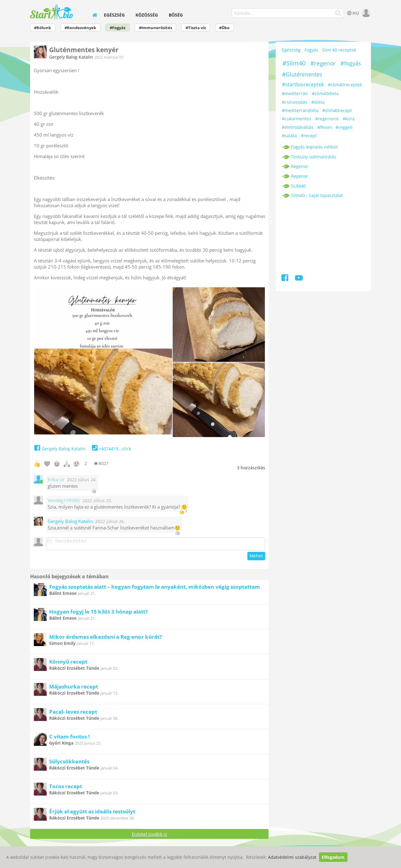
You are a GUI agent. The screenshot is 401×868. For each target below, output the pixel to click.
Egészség (114, 15)
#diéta (318, 102)
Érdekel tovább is (149, 836)
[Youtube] (299, 279)
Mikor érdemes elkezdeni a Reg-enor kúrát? (106, 639)
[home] (95, 15)
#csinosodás (295, 102)
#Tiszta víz (196, 28)
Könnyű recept (68, 663)
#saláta (289, 136)
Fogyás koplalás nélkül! (315, 147)
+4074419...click (111, 449)
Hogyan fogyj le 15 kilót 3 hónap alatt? (98, 613)
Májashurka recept (74, 688)
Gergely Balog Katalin (71, 57)
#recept (309, 136)
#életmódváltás (298, 127)
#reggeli (344, 127)
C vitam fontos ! (69, 738)
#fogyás (351, 63)
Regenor (300, 166)
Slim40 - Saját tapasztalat (317, 195)
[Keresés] (338, 13)
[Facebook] (285, 279)
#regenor (323, 63)
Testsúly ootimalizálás (314, 157)
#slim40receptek (345, 85)
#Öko (224, 28)
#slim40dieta (325, 93)
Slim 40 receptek (339, 50)
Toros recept (66, 788)
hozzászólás (251, 468)
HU (353, 13)
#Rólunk (43, 28)
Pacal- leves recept (73, 713)
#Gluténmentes (302, 74)
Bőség (176, 15)
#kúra (349, 119)
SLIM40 (298, 186)
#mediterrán (295, 93)
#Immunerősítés (155, 28)
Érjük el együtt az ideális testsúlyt (92, 813)
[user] (366, 13)
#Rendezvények (80, 28)
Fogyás (311, 50)
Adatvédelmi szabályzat (292, 857)
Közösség (147, 15)
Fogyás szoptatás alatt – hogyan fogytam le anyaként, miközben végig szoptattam (155, 589)
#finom (325, 127)
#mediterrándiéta (300, 110)
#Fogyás (118, 28)
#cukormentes (297, 119)
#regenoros (327, 119)
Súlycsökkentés (69, 763)
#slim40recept (337, 110)
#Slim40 (294, 63)
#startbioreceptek (303, 84)
